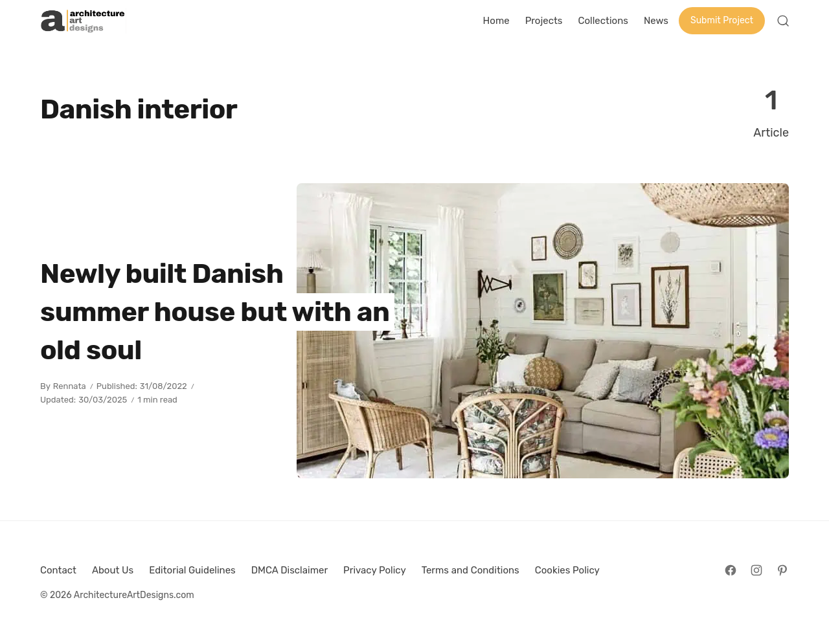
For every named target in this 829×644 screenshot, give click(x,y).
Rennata (70, 386)
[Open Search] (783, 21)
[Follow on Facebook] (731, 570)
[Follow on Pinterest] (782, 570)
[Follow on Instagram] (756, 570)
